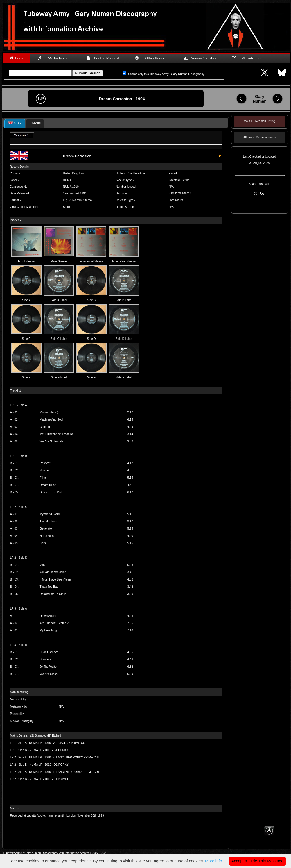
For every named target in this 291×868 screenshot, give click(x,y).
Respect (45, 463)
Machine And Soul (52, 420)
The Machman (49, 521)
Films (43, 478)
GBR (15, 123)
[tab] (15, 124)
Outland (45, 427)
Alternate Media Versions (259, 137)
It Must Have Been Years (56, 579)
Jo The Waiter (49, 667)
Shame (44, 470)
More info (213, 861)
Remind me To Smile (53, 594)
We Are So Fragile (52, 441)
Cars (43, 543)
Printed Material (104, 58)
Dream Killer (48, 485)
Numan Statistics (201, 58)
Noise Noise (48, 536)
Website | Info (250, 58)
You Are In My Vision (53, 572)
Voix (43, 565)
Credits (35, 123)
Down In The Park (51, 492)
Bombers (46, 659)
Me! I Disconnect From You (57, 434)
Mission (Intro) (49, 412)
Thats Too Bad (49, 587)
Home (17, 58)
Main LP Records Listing (259, 121)
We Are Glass (49, 674)
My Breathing (48, 630)
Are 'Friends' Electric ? (54, 623)
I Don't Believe (49, 652)
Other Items (152, 58)
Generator (46, 529)
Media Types (55, 58)
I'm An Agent (48, 616)
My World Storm (50, 514)
